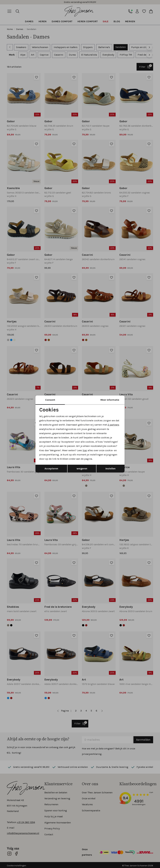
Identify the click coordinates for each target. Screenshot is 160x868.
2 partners (113, 425)
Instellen (110, 469)
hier (85, 450)
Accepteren (51, 469)
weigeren (82, 469)
